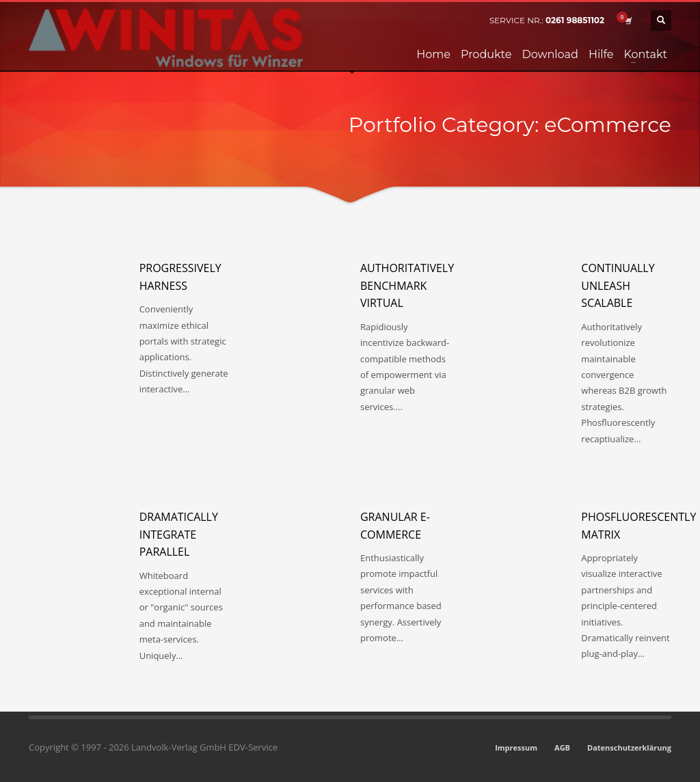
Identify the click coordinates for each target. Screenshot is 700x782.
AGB (562, 747)
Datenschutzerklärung (629, 747)
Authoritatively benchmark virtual (407, 285)
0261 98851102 (575, 20)
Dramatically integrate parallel (179, 534)
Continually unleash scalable (618, 285)
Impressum (516, 747)
